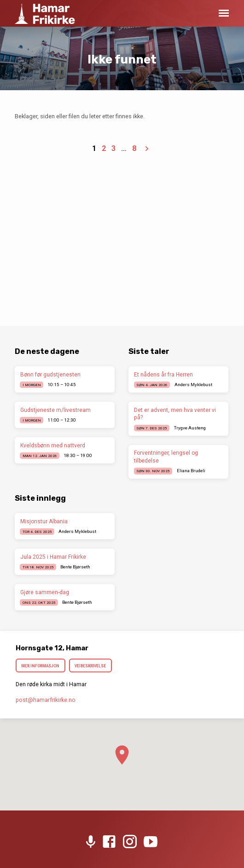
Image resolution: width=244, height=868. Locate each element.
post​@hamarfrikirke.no (46, 700)
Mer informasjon (41, 666)
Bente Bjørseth (75, 567)
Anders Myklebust (193, 385)
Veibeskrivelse (90, 666)
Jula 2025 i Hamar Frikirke (53, 557)
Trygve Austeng (190, 428)
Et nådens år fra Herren (163, 375)
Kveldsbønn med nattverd (53, 446)
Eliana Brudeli (191, 471)
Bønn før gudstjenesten (50, 375)
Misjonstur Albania (44, 521)
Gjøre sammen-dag (45, 592)
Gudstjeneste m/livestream (55, 410)
